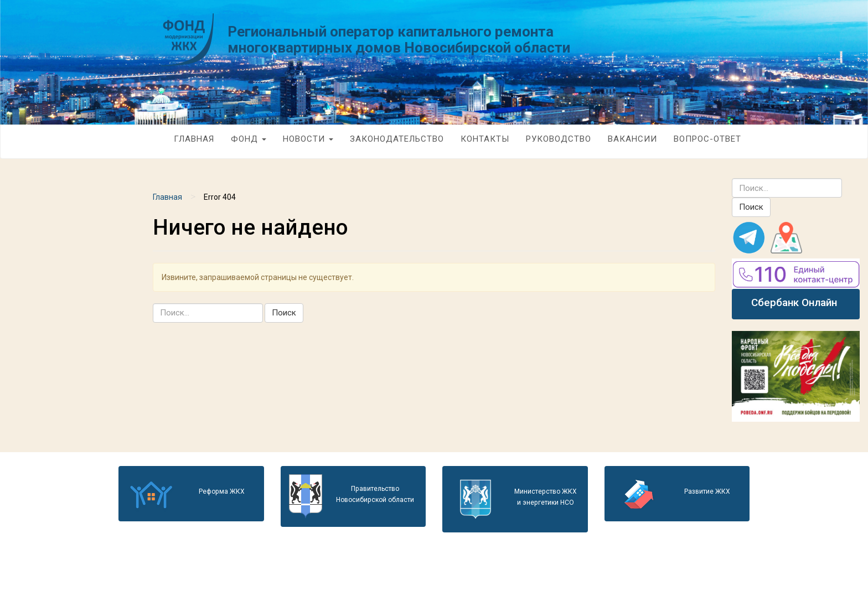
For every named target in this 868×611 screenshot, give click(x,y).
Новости (308, 139)
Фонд (249, 139)
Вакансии (632, 139)
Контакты (485, 139)
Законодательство (397, 139)
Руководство (559, 139)
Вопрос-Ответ (707, 139)
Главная (194, 139)
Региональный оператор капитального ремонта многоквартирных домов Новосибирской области (399, 40)
